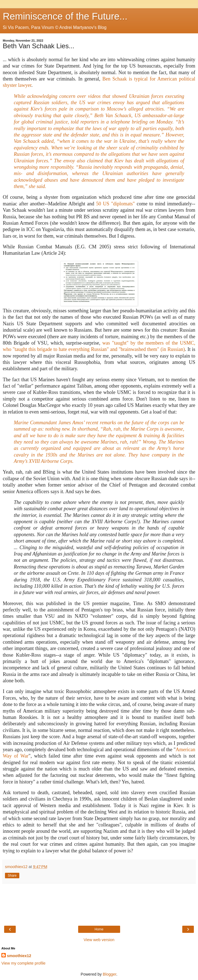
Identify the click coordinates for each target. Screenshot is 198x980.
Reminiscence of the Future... (65, 16)
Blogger (109, 974)
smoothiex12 (19, 956)
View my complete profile (23, 963)
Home (99, 929)
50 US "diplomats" (115, 204)
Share (12, 876)
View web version (99, 940)
